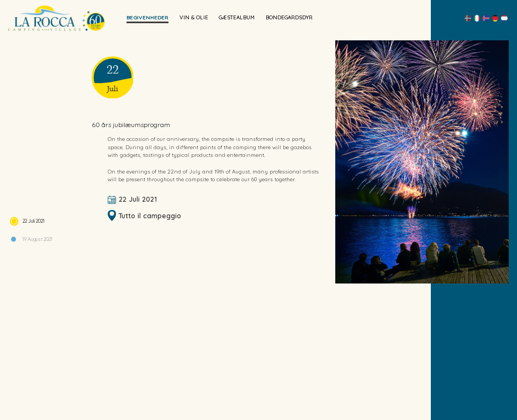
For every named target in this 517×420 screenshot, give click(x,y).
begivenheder (147, 17)
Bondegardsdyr (289, 17)
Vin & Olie (194, 17)
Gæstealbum (237, 17)
